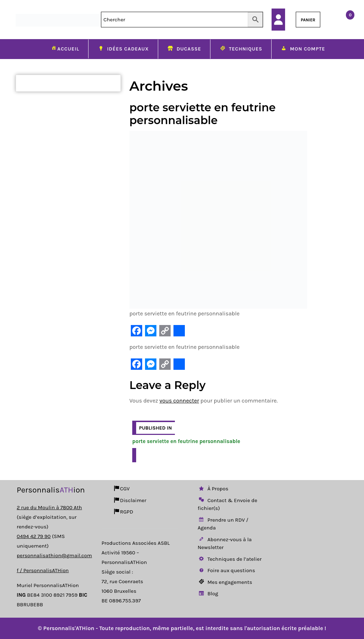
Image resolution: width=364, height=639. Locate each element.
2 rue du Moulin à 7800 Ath (49, 507)
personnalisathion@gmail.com (54, 555)
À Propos (213, 489)
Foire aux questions (226, 570)
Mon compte (303, 49)
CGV (121, 489)
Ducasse (184, 49)
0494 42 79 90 (34, 536)
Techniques (241, 49)
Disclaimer (130, 500)
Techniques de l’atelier (230, 559)
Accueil (65, 49)
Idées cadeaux (123, 49)
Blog (208, 593)
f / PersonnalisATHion (43, 570)
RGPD (123, 512)
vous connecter (179, 401)
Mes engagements (225, 582)
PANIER (308, 20)
